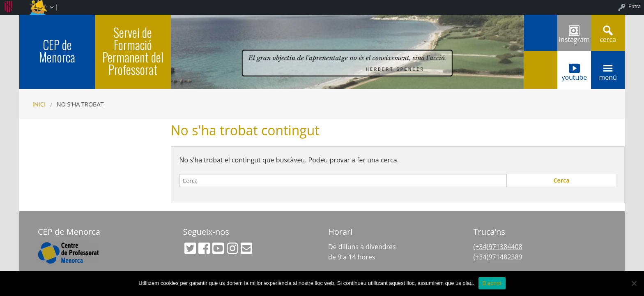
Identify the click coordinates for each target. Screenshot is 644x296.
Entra (635, 6)
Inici (39, 104)
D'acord (492, 283)
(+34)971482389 (498, 257)
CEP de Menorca (57, 51)
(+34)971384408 (498, 247)
